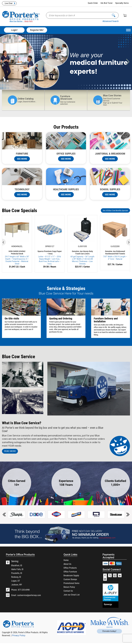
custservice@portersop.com (29, 595)
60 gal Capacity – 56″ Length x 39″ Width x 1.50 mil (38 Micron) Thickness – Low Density (82, 257)
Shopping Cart (125, 15)
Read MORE (10, 451)
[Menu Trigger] (128, 30)
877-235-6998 (24, 590)
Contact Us (68, 591)
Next (128, 60)
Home (66, 560)
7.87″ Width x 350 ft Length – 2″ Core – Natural (115, 255)
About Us (67, 564)
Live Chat (9, 3)
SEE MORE (22, 159)
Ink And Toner (107, 3)
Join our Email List (72, 595)
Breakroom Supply (71, 575)
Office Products (70, 568)
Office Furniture (70, 572)
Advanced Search (111, 21)
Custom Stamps (70, 579)
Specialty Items (122, 3)
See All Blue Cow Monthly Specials (115, 210)
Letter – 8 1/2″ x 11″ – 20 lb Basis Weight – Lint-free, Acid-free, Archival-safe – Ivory (50, 257)
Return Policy (69, 587)
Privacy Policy (19, 635)
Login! (14, 30)
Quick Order (93, 3)
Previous (6, 60)
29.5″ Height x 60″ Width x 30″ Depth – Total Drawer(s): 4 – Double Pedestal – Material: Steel (17, 257)
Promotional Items (71, 583)
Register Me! (37, 30)
